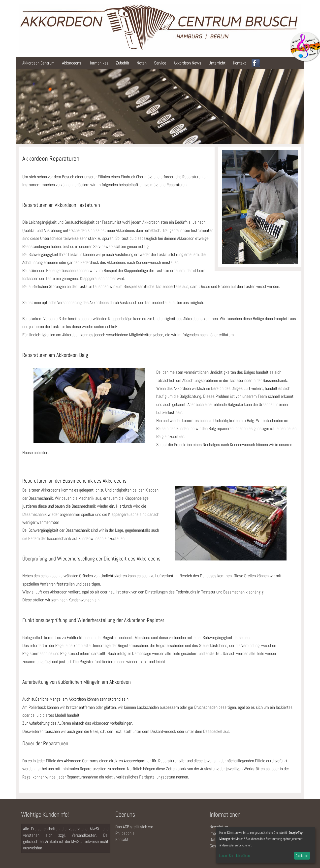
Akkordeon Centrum (38, 63)
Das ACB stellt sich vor (134, 827)
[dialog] (265, 845)
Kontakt (240, 63)
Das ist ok (302, 856)
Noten (142, 63)
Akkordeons (72, 63)
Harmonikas (98, 63)
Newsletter (219, 827)
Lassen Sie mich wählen (234, 856)
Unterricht (217, 63)
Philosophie (125, 833)
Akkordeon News (187, 63)
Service (160, 63)
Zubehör (123, 63)
